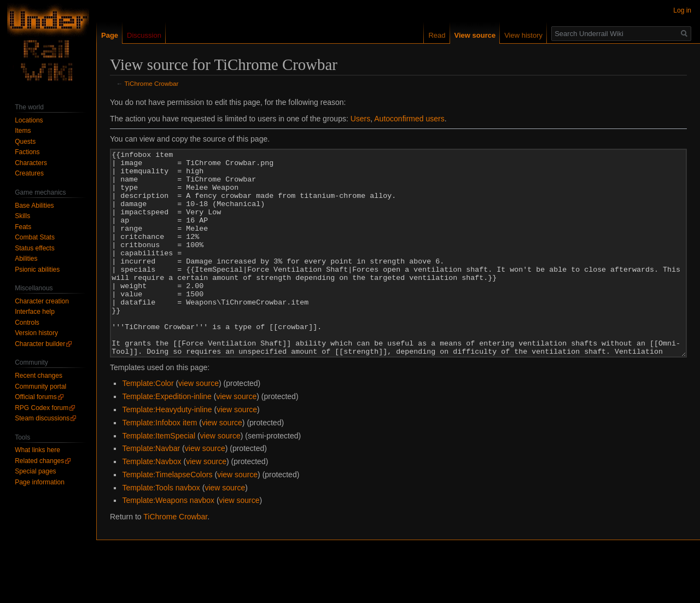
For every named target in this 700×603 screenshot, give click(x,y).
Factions (27, 152)
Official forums (36, 397)
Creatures (29, 173)
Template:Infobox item (159, 464)
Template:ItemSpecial (159, 477)
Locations (29, 120)
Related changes (39, 461)
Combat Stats (35, 237)
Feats (23, 227)
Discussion (144, 35)
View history (523, 35)
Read (437, 35)
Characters (31, 163)
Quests (25, 142)
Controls (27, 323)
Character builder (40, 344)
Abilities (26, 259)
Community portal (40, 387)
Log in (682, 10)
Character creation (42, 301)
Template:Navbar (151, 489)
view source (199, 424)
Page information (40, 482)
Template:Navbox (151, 502)
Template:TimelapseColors (167, 516)
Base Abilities (34, 206)
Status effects (35, 248)
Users (361, 119)
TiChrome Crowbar (152, 83)
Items (23, 131)
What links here (37, 450)
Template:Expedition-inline (167, 437)
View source (475, 35)
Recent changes (39, 376)
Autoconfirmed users (409, 119)
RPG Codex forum (42, 408)
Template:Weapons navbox (168, 541)
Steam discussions (42, 418)
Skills (22, 216)
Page (110, 35)
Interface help (35, 312)
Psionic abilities (37, 270)
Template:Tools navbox (161, 529)
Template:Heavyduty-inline (167, 450)
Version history (36, 333)
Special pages (35, 471)
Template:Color (148, 424)
